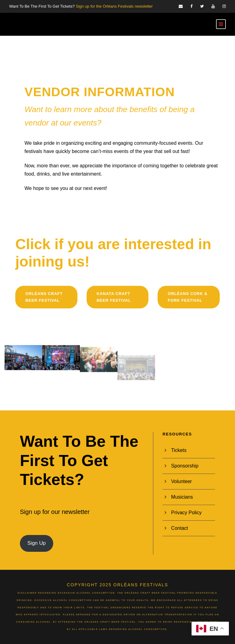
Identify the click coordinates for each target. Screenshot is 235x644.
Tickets (179, 450)
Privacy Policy (186, 513)
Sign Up (36, 543)
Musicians (182, 497)
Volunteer (181, 481)
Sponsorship (185, 466)
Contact (179, 528)
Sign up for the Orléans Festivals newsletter (114, 6)
